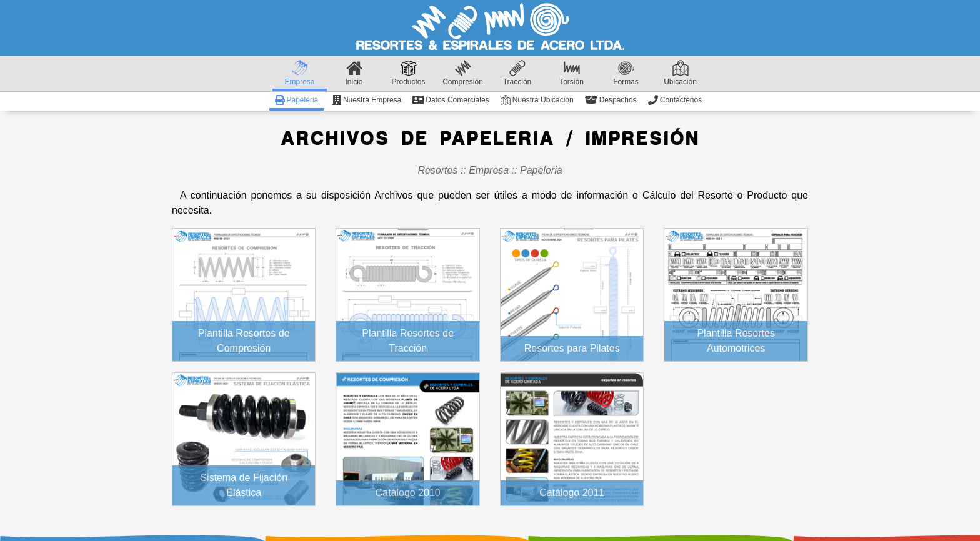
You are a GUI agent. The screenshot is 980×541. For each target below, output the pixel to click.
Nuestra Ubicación (537, 100)
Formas (626, 73)
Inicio (354, 73)
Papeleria (297, 100)
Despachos (611, 100)
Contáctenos (675, 100)
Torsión (572, 73)
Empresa (299, 73)
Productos (408, 73)
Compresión (463, 73)
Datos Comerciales (451, 100)
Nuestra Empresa (367, 100)
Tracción (517, 73)
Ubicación (680, 73)
